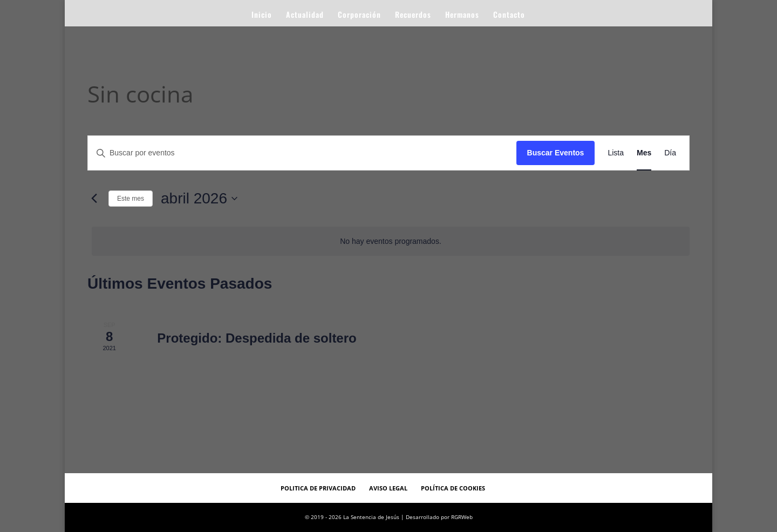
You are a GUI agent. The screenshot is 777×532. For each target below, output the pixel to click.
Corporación (359, 15)
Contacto (509, 15)
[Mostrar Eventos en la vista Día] (670, 153)
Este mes (131, 199)
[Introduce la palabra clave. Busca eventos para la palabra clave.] (302, 153)
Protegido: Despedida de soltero (257, 338)
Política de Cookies (453, 488)
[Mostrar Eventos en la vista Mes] (644, 153)
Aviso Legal (388, 488)
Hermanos (462, 15)
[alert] (391, 241)
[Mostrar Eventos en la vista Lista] (616, 153)
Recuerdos (413, 15)
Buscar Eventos (556, 153)
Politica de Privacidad (318, 488)
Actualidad (305, 15)
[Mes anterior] (94, 199)
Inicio (262, 15)
